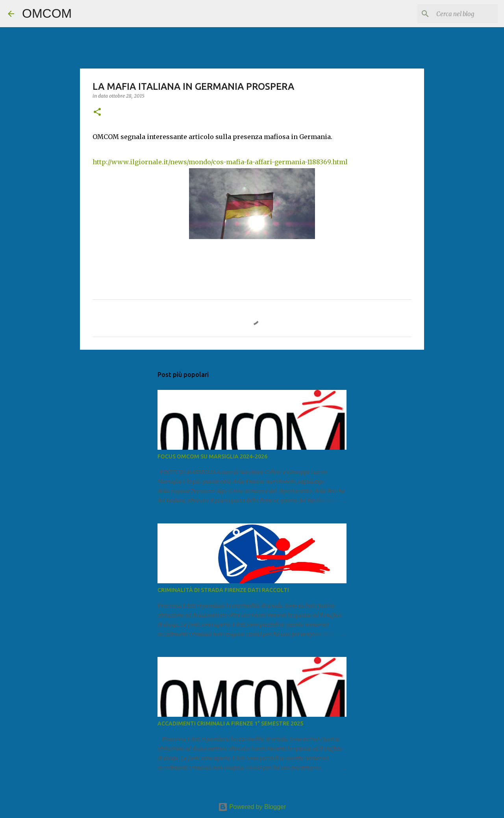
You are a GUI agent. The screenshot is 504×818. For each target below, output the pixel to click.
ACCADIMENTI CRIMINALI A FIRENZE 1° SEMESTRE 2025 (230, 723)
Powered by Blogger (252, 807)
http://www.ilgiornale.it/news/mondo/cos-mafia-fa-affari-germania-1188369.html (220, 162)
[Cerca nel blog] (456, 14)
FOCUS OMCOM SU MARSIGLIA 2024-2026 (212, 456)
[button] (97, 112)
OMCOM (47, 13)
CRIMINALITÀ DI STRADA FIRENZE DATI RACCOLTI (223, 590)
